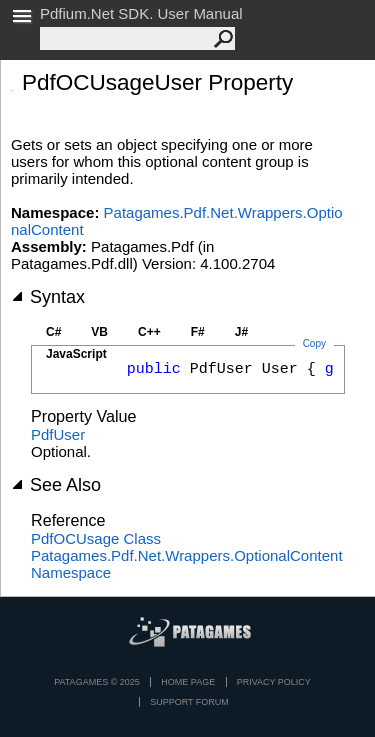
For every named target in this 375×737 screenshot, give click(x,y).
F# (198, 332)
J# (241, 332)
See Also (56, 485)
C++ (149, 332)
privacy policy (274, 682)
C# (53, 332)
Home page (188, 682)
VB (99, 332)
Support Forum (189, 702)
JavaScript (76, 354)
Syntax (48, 297)
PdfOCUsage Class (96, 538)
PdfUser (58, 434)
